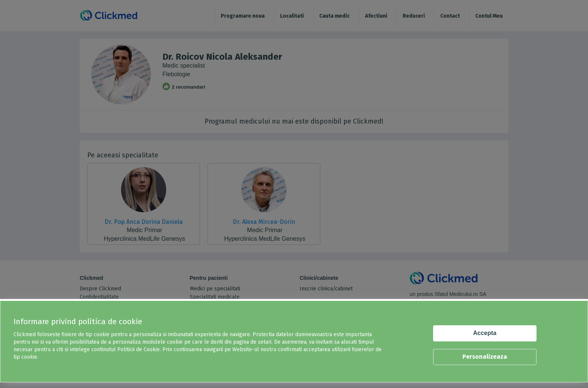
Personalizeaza (485, 357)
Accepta (485, 333)
